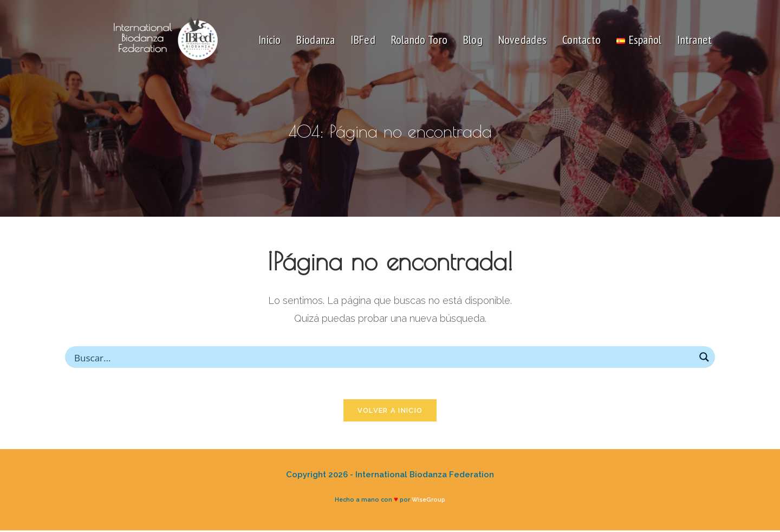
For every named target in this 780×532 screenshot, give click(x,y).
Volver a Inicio (390, 412)
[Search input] (383, 357)
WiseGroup (428, 501)
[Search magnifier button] (704, 357)
